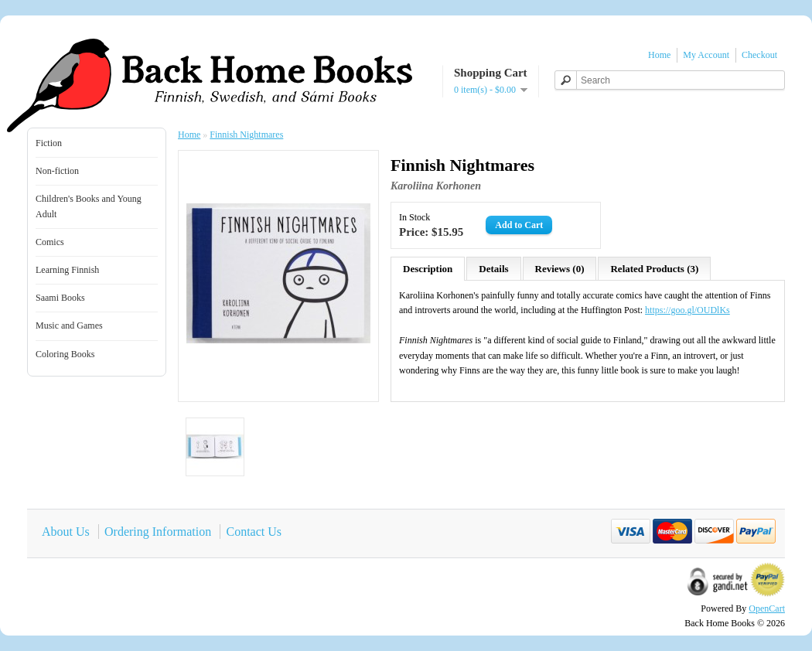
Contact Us (254, 532)
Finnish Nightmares (246, 135)
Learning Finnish (67, 270)
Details (493, 269)
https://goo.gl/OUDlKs (687, 310)
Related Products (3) (654, 269)
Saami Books (60, 298)
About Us (66, 532)
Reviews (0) (560, 269)
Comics (50, 242)
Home (659, 55)
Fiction (49, 143)
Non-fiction (57, 171)
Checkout (759, 55)
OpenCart (767, 608)
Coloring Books (65, 354)
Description (428, 269)
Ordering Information (158, 532)
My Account (706, 55)
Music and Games (69, 325)
